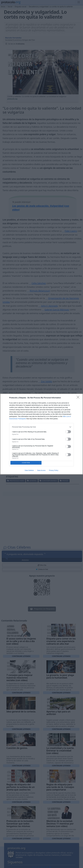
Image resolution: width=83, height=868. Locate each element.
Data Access (41, 470)
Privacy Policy (54, 470)
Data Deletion (29, 470)
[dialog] (41, 434)
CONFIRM (26, 463)
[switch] (68, 432)
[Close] (79, 398)
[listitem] (41, 427)
